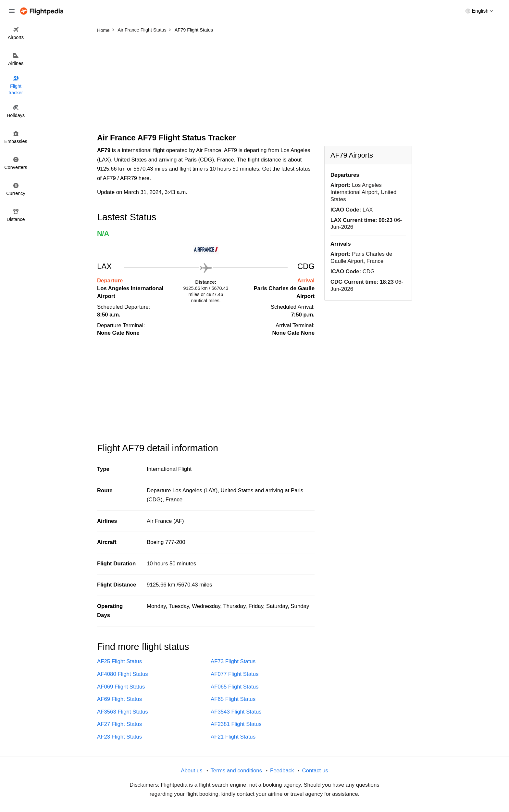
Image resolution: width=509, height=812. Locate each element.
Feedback (282, 771)
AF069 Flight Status (121, 687)
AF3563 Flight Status (123, 712)
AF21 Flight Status (233, 737)
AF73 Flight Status (233, 661)
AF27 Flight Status (119, 724)
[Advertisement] (255, 84)
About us (192, 771)
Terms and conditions (236, 771)
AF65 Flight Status (233, 699)
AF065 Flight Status (235, 687)
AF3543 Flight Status (236, 712)
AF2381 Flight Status (236, 724)
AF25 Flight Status (119, 661)
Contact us (315, 771)
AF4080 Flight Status (123, 674)
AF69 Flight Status (119, 699)
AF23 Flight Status (119, 737)
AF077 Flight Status (235, 674)
